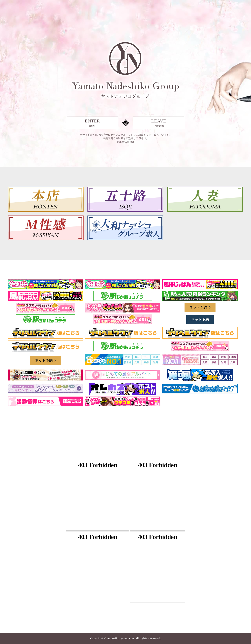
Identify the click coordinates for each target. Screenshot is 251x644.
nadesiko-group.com (121, 638)
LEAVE (159, 123)
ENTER (92, 123)
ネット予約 (200, 307)
